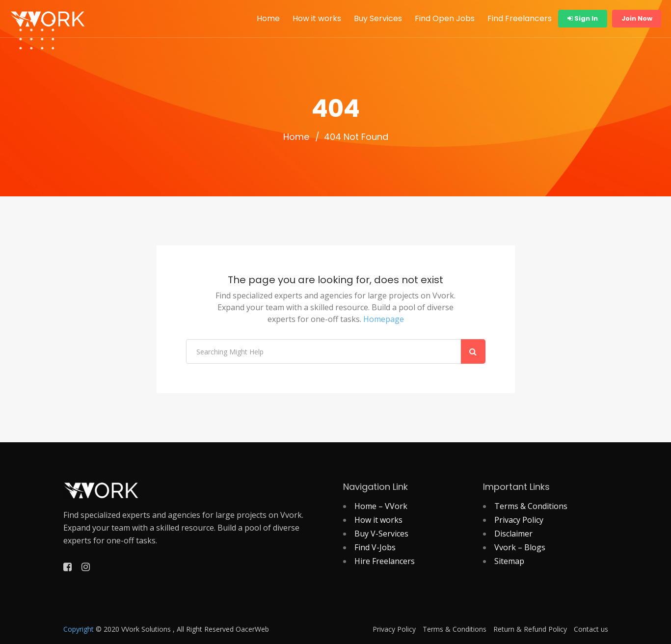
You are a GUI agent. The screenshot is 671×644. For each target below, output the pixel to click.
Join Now (637, 18)
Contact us (591, 629)
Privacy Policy (519, 520)
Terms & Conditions (531, 506)
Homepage (384, 319)
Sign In (583, 18)
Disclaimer (513, 534)
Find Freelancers (520, 18)
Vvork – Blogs (520, 547)
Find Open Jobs (445, 18)
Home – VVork (381, 506)
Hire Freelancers (385, 561)
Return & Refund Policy (530, 629)
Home (268, 18)
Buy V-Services (381, 534)
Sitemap (509, 561)
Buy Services (378, 18)
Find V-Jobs (375, 547)
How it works (317, 18)
